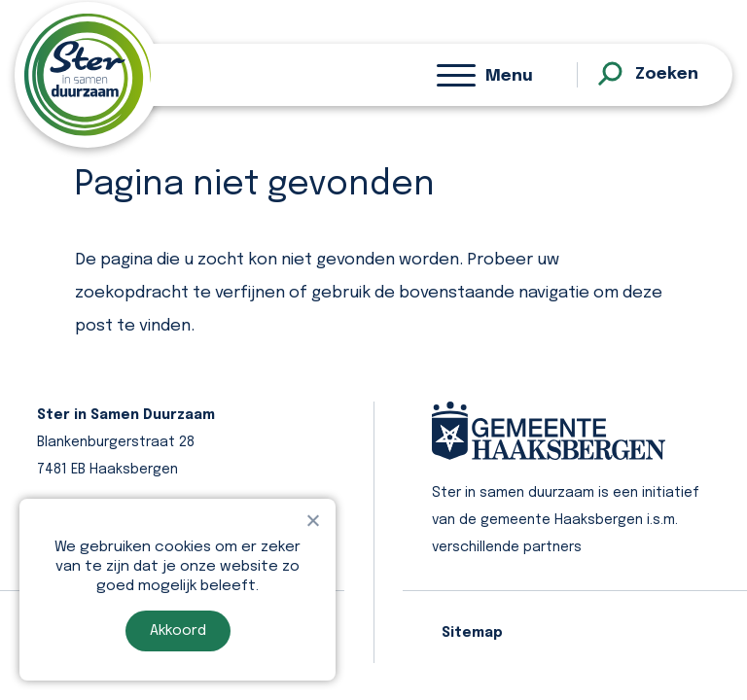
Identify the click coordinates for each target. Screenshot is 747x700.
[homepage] (88, 75)
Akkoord (178, 631)
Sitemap (472, 633)
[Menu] (485, 75)
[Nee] (312, 520)
